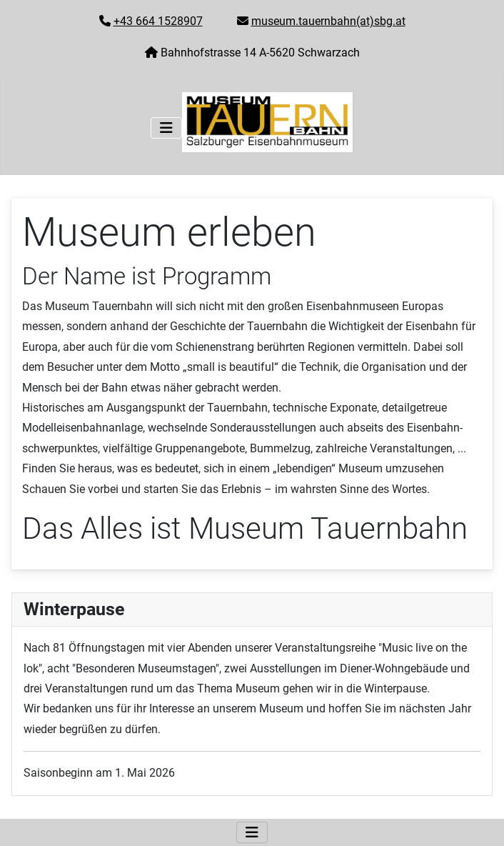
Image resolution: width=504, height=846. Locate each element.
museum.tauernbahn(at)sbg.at (328, 21)
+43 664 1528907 (158, 21)
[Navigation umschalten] (166, 128)
